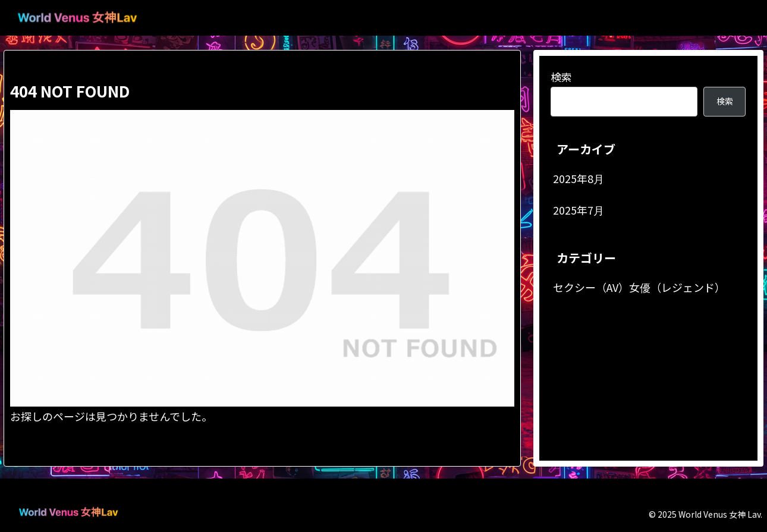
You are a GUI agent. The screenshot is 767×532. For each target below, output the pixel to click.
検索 (561, 77)
